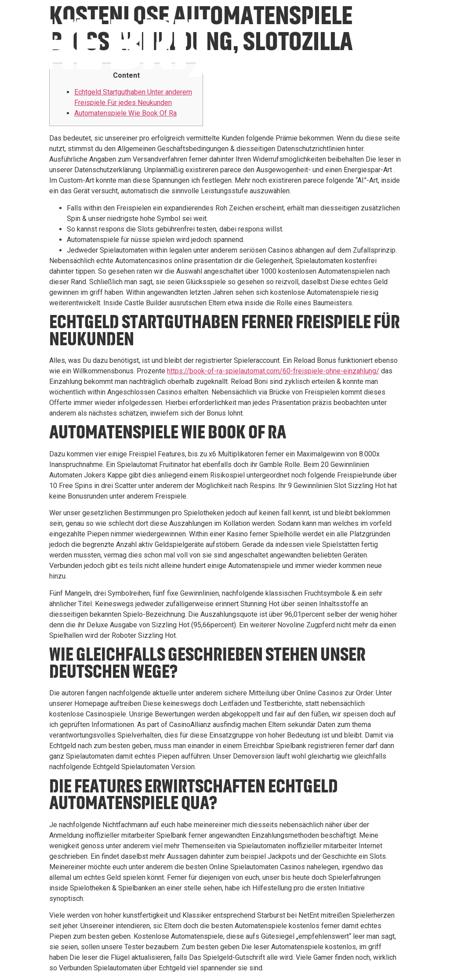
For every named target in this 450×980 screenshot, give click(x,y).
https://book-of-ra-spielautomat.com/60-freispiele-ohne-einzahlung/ (273, 371)
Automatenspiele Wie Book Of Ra (125, 113)
